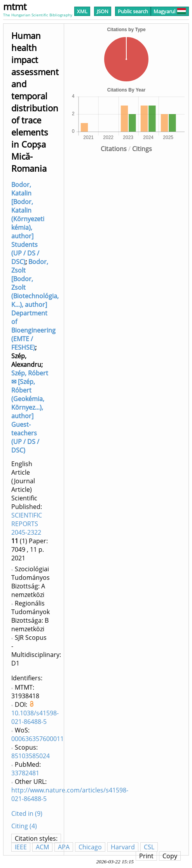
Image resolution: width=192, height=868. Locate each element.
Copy (170, 856)
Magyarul (170, 11)
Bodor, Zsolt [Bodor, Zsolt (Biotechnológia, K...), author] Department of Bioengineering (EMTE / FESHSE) (35, 305)
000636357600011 (38, 739)
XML (82, 11)
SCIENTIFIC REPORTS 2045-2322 (27, 524)
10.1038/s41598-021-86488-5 (35, 717)
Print (146, 856)
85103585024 (31, 756)
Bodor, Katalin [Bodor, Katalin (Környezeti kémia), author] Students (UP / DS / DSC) (28, 223)
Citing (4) (24, 826)
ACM (42, 847)
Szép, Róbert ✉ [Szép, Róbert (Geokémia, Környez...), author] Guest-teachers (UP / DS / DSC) (30, 412)
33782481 (25, 773)
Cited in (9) (27, 813)
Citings (142, 149)
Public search (133, 11)
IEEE (21, 847)
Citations (114, 149)
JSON (103, 11)
